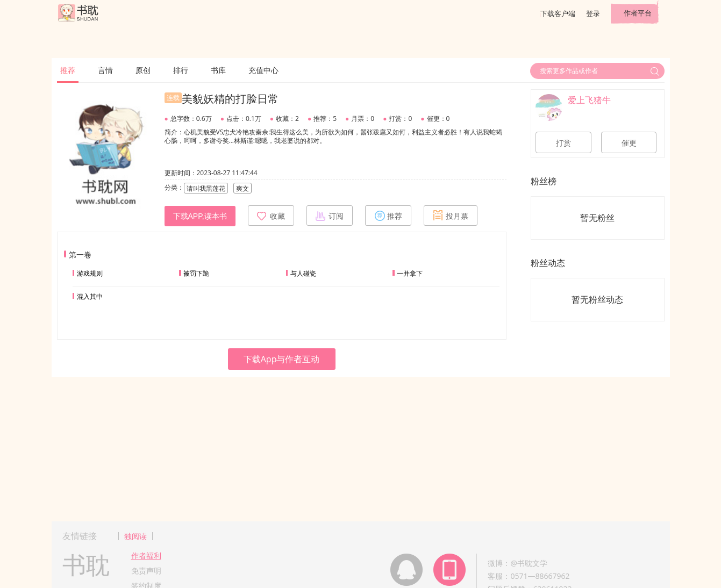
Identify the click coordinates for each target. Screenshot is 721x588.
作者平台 (638, 13)
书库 (218, 70)
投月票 (451, 216)
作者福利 (146, 555)
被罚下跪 (196, 273)
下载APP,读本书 (200, 216)
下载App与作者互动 (282, 359)
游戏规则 (90, 273)
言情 (105, 70)
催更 (629, 143)
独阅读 (135, 536)
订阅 (330, 216)
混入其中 (90, 296)
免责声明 (146, 571)
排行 (181, 70)
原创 (143, 70)
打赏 (563, 143)
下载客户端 (558, 13)
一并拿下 (410, 273)
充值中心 (263, 70)
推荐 (68, 70)
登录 (593, 13)
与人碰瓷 (303, 273)
